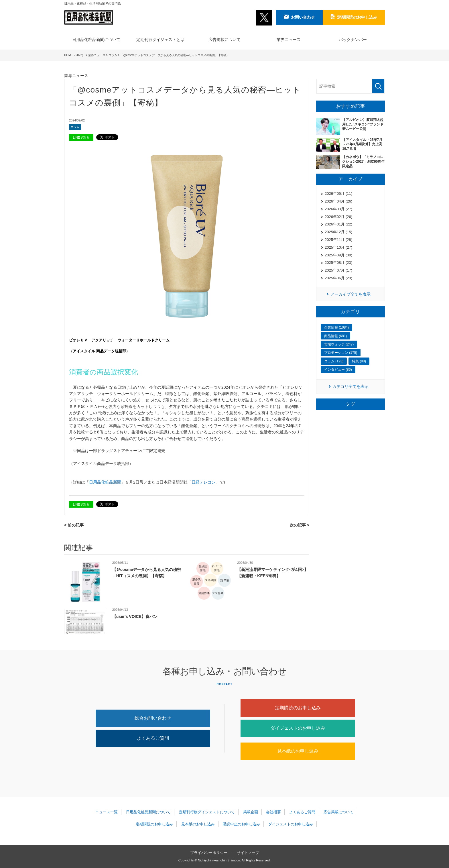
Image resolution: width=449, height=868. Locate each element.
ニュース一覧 (107, 812)
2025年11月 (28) (338, 240)
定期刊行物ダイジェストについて (207, 812)
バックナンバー (353, 40)
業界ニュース (289, 40)
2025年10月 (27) (338, 247)
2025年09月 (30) (338, 255)
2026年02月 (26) (338, 217)
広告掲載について (224, 40)
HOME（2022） (74, 55)
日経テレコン (204, 482)
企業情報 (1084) (336, 327)
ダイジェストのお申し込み (298, 728)
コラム (113, 55)
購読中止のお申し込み (241, 824)
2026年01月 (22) (338, 224)
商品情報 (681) (335, 336)
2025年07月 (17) (338, 270)
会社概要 (273, 812)
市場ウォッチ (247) (339, 344)
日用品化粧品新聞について (96, 40)
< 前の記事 (74, 525)
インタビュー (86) (338, 370)
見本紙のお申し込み (298, 751)
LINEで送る (81, 138)
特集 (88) (359, 361)
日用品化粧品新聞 (105, 482)
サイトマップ (248, 853)
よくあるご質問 (153, 738)
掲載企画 (251, 812)
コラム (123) (334, 361)
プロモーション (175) (341, 353)
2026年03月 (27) (338, 209)
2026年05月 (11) (338, 194)
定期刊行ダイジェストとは (160, 40)
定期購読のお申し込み (298, 708)
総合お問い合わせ (153, 718)
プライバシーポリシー (209, 853)
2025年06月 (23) (338, 278)
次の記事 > (300, 525)
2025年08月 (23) (338, 263)
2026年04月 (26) (338, 201)
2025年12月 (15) (338, 232)
